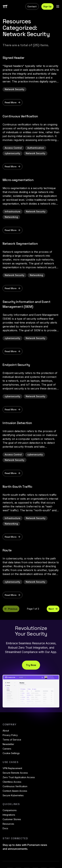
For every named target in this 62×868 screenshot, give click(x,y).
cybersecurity (12, 162)
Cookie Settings (11, 753)
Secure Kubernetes (13, 795)
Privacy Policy (10, 735)
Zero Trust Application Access (19, 777)
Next (53, 609)
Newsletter (8, 744)
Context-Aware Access (15, 791)
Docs (5, 828)
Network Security (14, 89)
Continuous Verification (15, 786)
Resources (8, 824)
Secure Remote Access (15, 773)
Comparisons (10, 810)
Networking (11, 226)
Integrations (9, 815)
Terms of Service (12, 740)
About (6, 731)
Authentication (36, 157)
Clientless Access (12, 782)
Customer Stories (12, 819)
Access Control (13, 157)
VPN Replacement (12, 768)
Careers (7, 749)
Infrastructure (13, 221)
